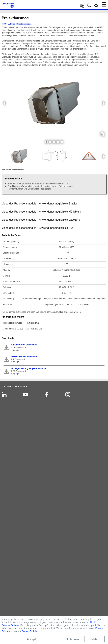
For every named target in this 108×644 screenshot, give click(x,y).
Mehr (95, 639)
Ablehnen (73, 639)
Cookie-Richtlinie (30, 631)
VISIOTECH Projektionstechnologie (16, 24)
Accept (31, 639)
